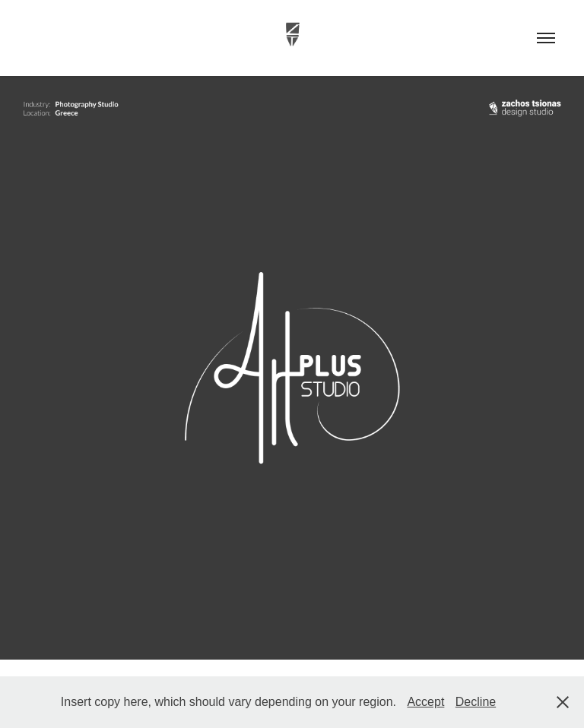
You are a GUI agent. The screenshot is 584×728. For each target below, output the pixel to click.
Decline (476, 702)
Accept (425, 702)
